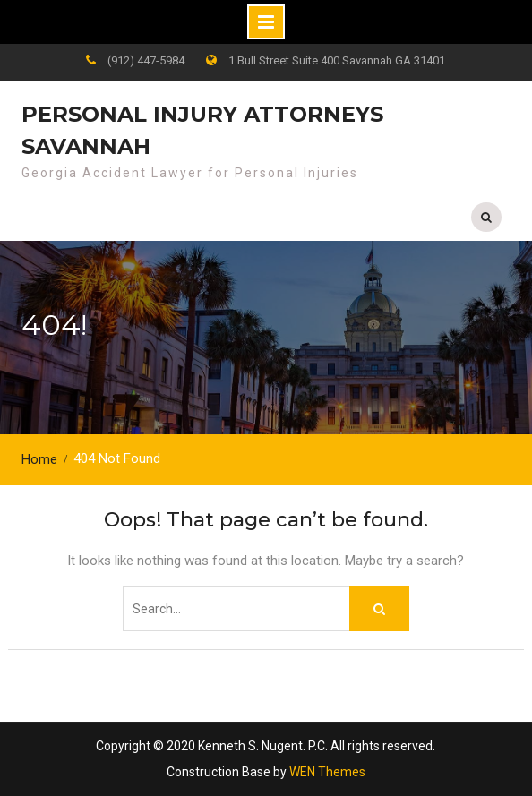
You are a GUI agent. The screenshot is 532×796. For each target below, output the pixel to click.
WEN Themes (327, 772)
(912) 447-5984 (146, 60)
